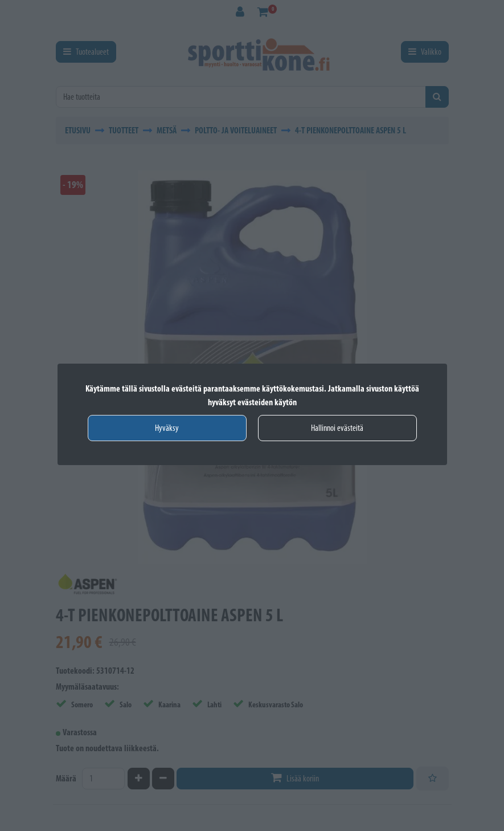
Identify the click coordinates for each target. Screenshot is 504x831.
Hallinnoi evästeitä (337, 428)
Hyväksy (167, 428)
